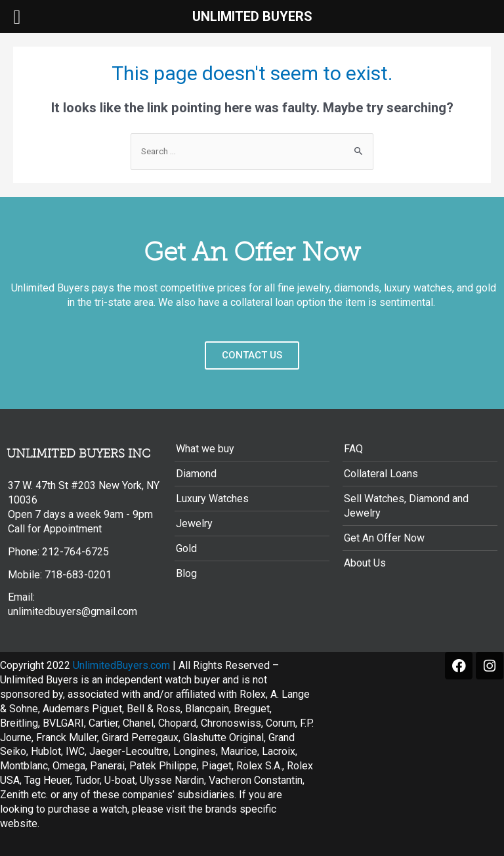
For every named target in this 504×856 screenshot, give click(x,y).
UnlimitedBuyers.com (121, 665)
